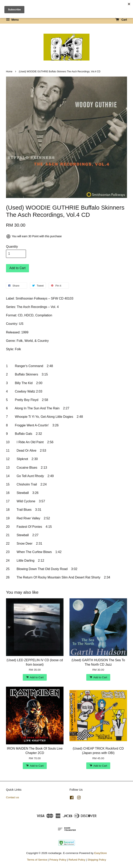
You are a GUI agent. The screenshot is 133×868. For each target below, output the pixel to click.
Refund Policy (77, 860)
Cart (121, 20)
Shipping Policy (97, 860)
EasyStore (101, 853)
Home (9, 72)
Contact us (12, 797)
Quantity (12, 247)
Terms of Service (37, 860)
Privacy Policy (58, 860)
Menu (12, 20)
